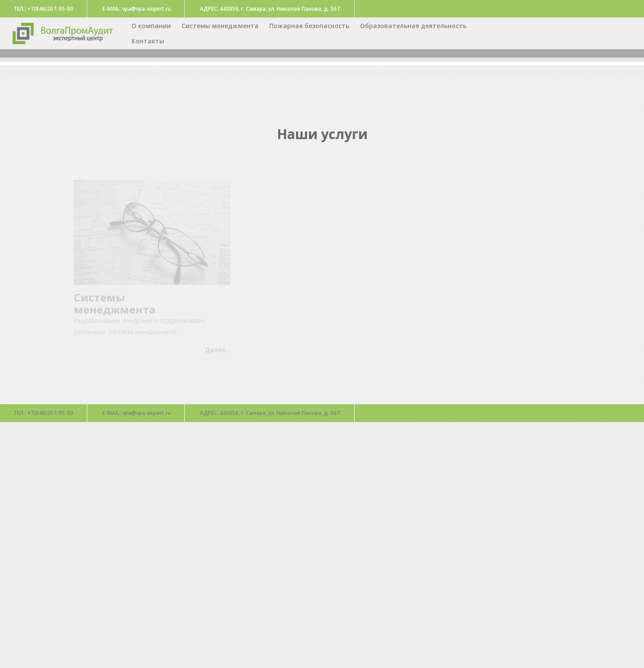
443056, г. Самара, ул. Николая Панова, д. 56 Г (270, 413)
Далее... (218, 351)
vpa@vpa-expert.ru (137, 413)
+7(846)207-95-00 (43, 413)
